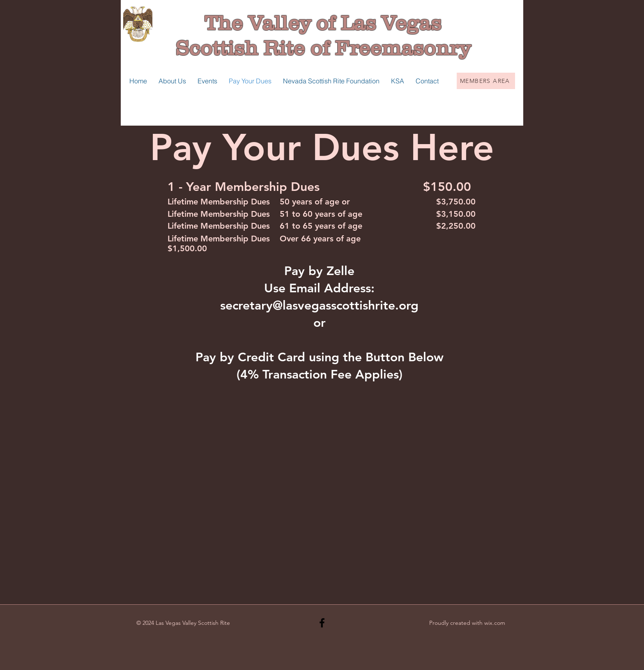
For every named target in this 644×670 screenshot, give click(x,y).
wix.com (495, 623)
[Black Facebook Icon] (322, 623)
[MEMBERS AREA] (486, 81)
